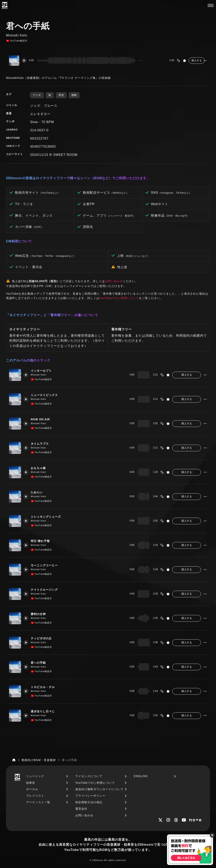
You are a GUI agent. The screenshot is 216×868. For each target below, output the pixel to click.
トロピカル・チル (45, 687)
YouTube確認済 (17, 41)
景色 (61, 95)
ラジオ (37, 95)
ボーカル (32, 789)
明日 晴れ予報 (42, 541)
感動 (74, 95)
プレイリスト (35, 796)
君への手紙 (40, 663)
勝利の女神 (40, 614)
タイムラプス (42, 444)
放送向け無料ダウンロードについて (99, 789)
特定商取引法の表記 (89, 802)
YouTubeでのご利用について (119, 298)
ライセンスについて (89, 776)
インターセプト (43, 371)
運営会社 (81, 809)
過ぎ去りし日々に (45, 711)
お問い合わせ (114, 281)
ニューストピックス (46, 395)
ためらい (38, 492)
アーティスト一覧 (38, 802)
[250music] (5, 5)
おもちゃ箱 (40, 468)
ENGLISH (141, 776)
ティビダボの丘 (43, 638)
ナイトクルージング (46, 590)
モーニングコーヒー (46, 565)
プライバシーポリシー (90, 796)
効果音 (31, 783)
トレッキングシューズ (48, 517)
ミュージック (35, 776)
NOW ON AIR (42, 419)
